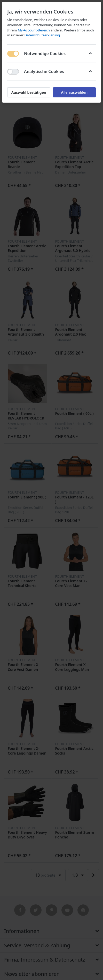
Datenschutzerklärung (42, 35)
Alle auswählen (74, 92)
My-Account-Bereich (34, 30)
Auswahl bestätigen (29, 92)
